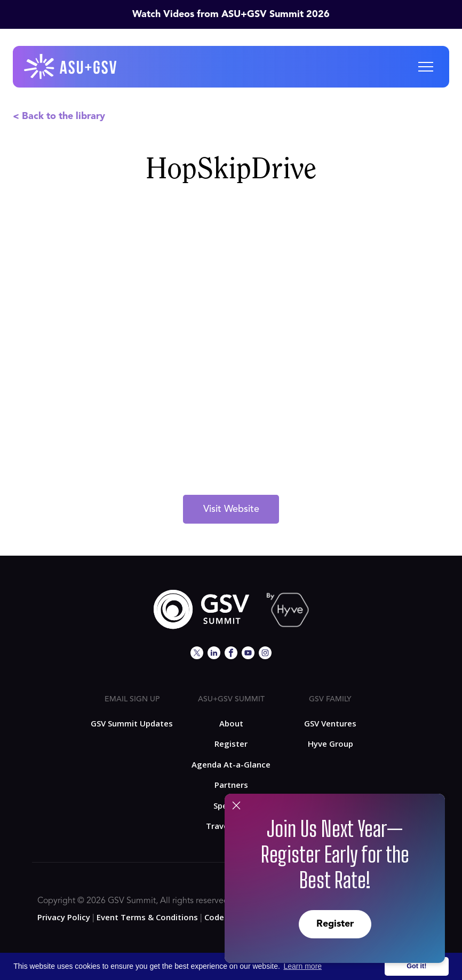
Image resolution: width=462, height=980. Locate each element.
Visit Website (231, 509)
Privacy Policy (64, 917)
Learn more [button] (303, 966)
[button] (426, 67)
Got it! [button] (416, 966)
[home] (71, 67)
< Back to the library (59, 116)
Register (335, 924)
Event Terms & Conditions (147, 917)
